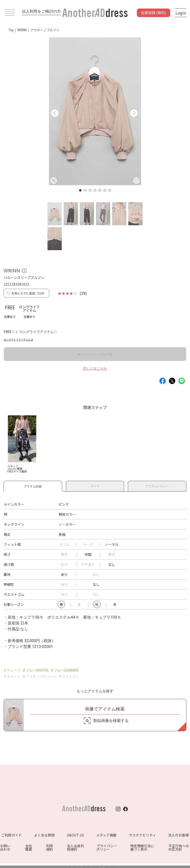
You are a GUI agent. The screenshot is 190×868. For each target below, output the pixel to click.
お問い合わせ (5, 847)
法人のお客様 (178, 835)
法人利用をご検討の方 (41, 11)
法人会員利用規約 (75, 847)
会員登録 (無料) (154, 13)
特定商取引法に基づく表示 (142, 847)
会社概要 (29, 847)
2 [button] (85, 190)
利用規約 (49, 847)
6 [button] (105, 190)
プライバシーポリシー (107, 847)
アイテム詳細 (33, 486)
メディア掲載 (106, 835)
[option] (95, 111)
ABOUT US (75, 835)
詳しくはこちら (95, 368)
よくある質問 (44, 835)
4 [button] (95, 190)
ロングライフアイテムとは (18, 339)
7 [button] (110, 190)
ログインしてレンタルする (95, 354)
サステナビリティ (142, 835)
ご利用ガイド (12, 835)
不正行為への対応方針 (179, 847)
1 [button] (81, 190)
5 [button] (100, 190)
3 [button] (90, 190)
